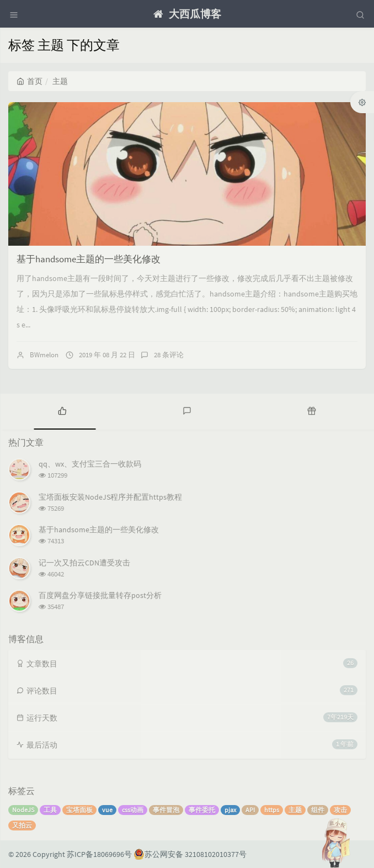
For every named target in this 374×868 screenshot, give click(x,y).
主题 (295, 810)
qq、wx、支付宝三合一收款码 (90, 464)
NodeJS (23, 810)
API (250, 810)
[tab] (62, 410)
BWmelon (44, 355)
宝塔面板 (79, 810)
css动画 (133, 810)
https (272, 810)
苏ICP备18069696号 (99, 854)
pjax (230, 810)
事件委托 (202, 810)
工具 (50, 810)
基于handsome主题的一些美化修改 (89, 259)
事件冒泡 (166, 810)
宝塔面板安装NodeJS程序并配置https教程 (110, 497)
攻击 (340, 810)
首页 (30, 81)
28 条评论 (169, 355)
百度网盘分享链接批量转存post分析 (100, 595)
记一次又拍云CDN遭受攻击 (84, 563)
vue (107, 810)
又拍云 (22, 825)
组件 (318, 810)
